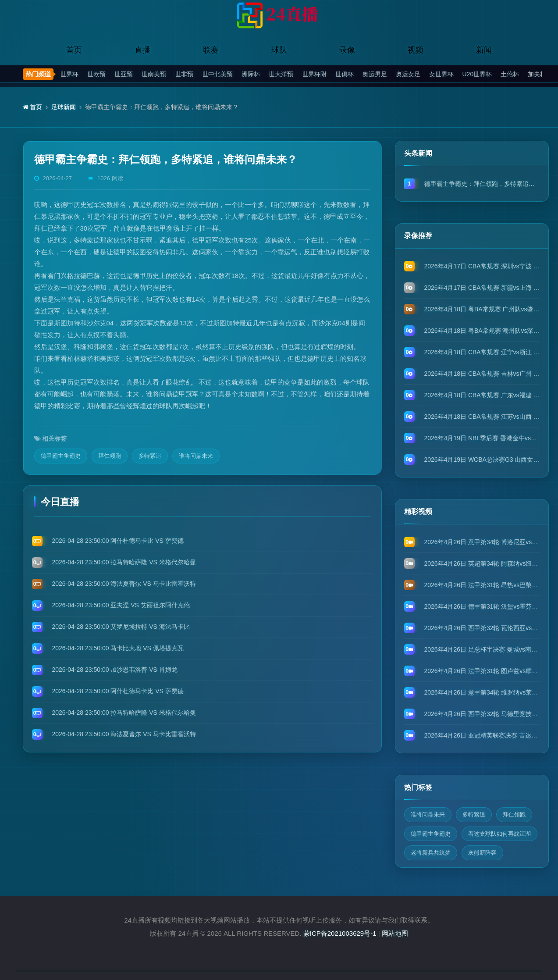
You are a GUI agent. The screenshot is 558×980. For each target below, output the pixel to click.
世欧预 (96, 74)
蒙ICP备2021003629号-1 (340, 933)
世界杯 (69, 74)
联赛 (211, 50)
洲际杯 (251, 74)
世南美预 (154, 74)
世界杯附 (314, 74)
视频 (416, 50)
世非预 (184, 74)
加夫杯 (537, 74)
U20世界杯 (477, 74)
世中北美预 (217, 74)
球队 (279, 50)
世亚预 (124, 74)
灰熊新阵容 (482, 853)
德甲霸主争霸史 (61, 456)
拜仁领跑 (110, 456)
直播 (142, 50)
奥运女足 (408, 74)
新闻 (484, 50)
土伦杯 (510, 74)
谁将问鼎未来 (196, 456)
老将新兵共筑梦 (431, 853)
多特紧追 (150, 456)
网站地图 (395, 933)
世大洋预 (281, 74)
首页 (74, 50)
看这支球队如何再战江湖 (499, 834)
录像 (347, 50)
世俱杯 (345, 74)
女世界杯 (441, 74)
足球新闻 (64, 107)
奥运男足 (375, 74)
